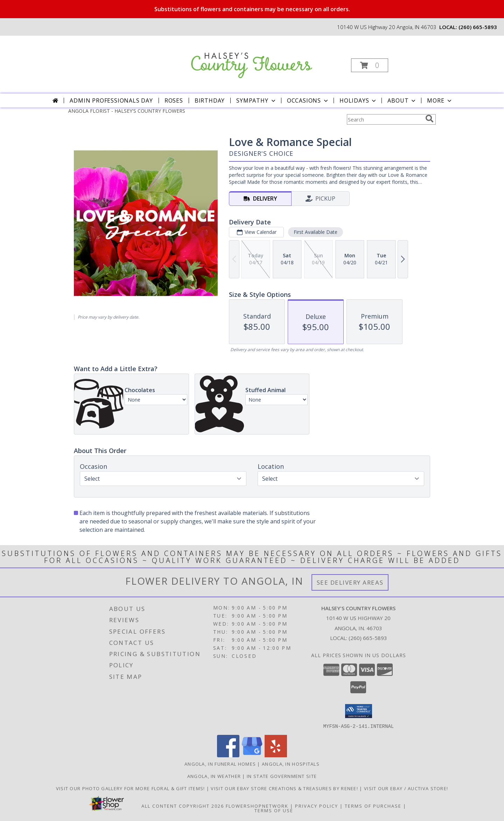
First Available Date (316, 232)
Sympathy (256, 100)
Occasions (308, 100)
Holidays (358, 100)
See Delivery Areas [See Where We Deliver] (350, 582)
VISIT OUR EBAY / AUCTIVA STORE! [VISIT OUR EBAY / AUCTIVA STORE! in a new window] (406, 788)
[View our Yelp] (276, 755)
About (402, 100)
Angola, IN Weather (214, 776)
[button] (370, 65)
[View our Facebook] (228, 755)
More (440, 100)
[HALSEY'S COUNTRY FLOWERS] (251, 58)
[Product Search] (385, 119)
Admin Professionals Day (111, 100)
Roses (174, 100)
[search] (429, 119)
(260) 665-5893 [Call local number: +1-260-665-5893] (478, 27)
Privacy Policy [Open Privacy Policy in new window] (317, 806)
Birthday (210, 100)
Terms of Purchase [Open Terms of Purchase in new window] (373, 806)
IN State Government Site (282, 776)
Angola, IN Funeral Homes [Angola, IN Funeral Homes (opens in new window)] (220, 764)
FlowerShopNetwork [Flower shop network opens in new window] (257, 806)
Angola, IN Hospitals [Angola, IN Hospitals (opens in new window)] (291, 764)
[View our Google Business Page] (252, 755)
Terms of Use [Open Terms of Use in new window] (274, 810)
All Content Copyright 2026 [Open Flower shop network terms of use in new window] (183, 806)
